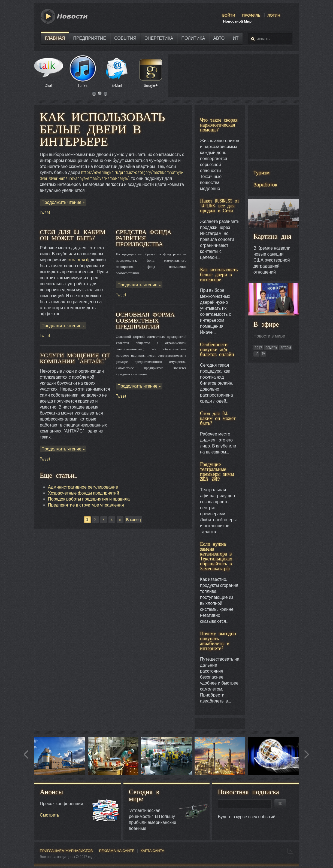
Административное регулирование (83, 487)
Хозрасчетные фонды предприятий (84, 493)
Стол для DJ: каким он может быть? (218, 418)
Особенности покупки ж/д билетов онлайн (217, 349)
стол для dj (78, 260)
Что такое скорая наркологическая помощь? (219, 125)
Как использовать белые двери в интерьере (102, 129)
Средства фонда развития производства (144, 238)
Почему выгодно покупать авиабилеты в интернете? (218, 641)
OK (280, 804)
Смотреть (49, 815)
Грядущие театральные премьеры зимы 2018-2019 (217, 472)
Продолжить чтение (62, 202)
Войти (228, 15)
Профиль (251, 15)
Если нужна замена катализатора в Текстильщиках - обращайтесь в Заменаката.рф (219, 556)
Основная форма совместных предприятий (145, 320)
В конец (134, 520)
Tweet (45, 212)
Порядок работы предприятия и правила (89, 499)
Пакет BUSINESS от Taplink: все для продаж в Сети (220, 206)
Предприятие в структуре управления (86, 505)
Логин (274, 15)
